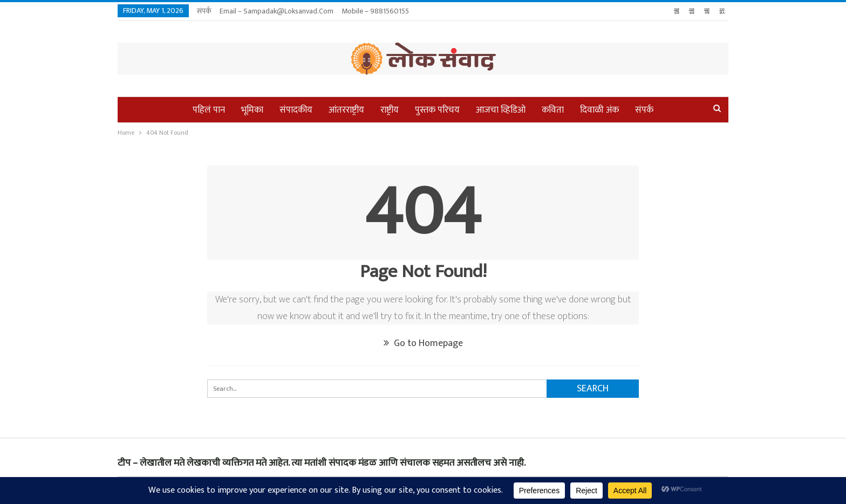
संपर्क (204, 11)
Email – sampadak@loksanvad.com (277, 11)
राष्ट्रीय (390, 110)
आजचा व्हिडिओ (501, 110)
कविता (553, 110)
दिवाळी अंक (599, 110)
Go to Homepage (423, 343)
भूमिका (252, 110)
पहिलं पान (209, 110)
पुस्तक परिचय (437, 110)
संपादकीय (296, 110)
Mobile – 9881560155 (375, 11)
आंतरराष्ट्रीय (346, 110)
